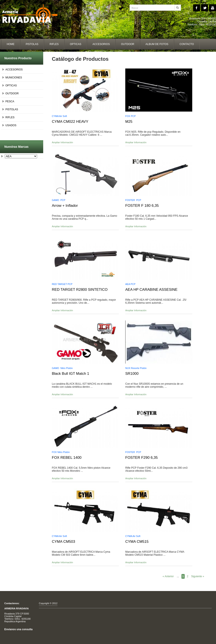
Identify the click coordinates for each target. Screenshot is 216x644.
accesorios (101, 44)
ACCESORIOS (14, 70)
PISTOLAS (12, 109)
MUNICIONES (14, 78)
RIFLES (10, 117)
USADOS (11, 125)
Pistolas (32, 44)
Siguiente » (198, 576)
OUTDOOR (12, 93)
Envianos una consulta (18, 629)
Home (32, 15)
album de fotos (157, 44)
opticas (76, 44)
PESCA (10, 101)
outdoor (128, 44)
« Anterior (168, 576)
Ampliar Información (62, 142)
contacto (187, 44)
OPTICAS (11, 86)
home (11, 44)
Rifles (54, 44)
